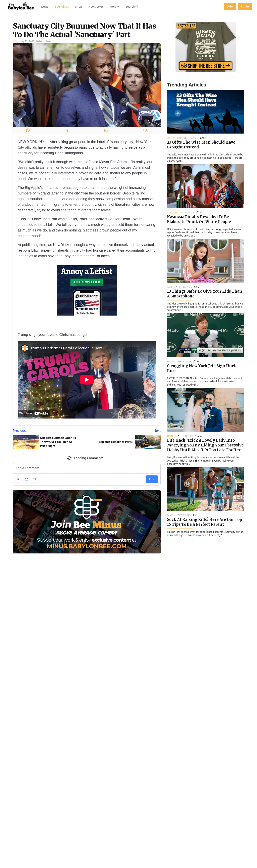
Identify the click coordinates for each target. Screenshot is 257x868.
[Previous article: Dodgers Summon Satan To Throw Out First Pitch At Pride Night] (49, 481)
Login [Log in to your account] (245, 6)
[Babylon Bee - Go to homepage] (21, 6)
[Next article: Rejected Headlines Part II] (124, 481)
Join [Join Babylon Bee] (230, 6)
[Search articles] (132, 6)
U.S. (15, 92)
